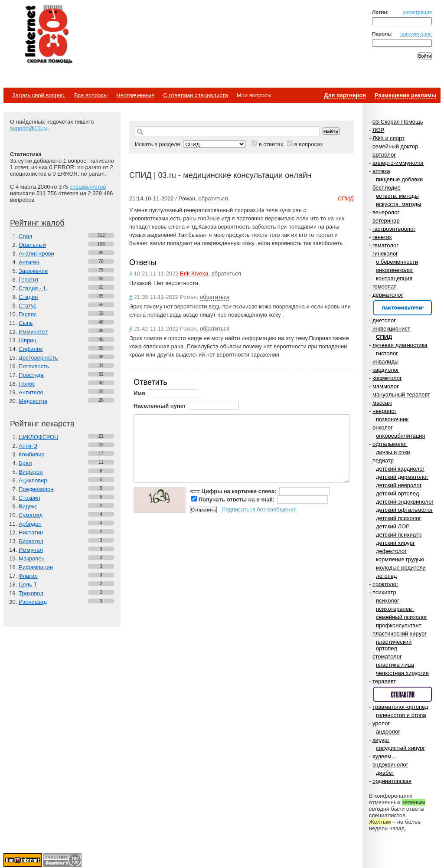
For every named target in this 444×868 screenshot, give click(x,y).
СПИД (384, 337)
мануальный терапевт (401, 395)
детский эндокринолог (405, 502)
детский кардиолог (400, 469)
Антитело (31, 392)
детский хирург (395, 543)
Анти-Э (28, 446)
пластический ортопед (394, 645)
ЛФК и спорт (388, 138)
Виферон (31, 472)
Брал (25, 463)
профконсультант (399, 625)
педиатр (383, 460)
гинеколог (385, 254)
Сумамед (31, 515)
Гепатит (29, 280)
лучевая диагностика (400, 345)
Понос (27, 384)
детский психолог (398, 518)
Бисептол (31, 541)
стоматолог (387, 657)
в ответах (271, 144)
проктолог (385, 584)
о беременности (397, 262)
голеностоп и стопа (401, 715)
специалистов (88, 187)
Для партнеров (345, 95)
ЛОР (378, 130)
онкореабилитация (401, 436)
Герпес (28, 314)
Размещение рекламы (405, 95)
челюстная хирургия (402, 673)
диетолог (384, 320)
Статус (28, 306)
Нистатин (31, 532)
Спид (25, 236)
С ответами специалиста (195, 95)
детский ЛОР (393, 526)
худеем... (384, 756)
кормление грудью (400, 559)
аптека (381, 171)
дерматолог (388, 295)
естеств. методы (397, 196)
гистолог (387, 353)
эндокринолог (390, 765)
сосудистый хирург (400, 748)
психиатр (384, 592)
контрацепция (394, 278)
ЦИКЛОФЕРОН (39, 437)
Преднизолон (36, 489)
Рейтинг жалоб (37, 223)
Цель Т (28, 585)
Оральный (32, 245)
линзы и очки (393, 452)
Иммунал (31, 550)
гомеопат (384, 287)
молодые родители (401, 568)
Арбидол (30, 524)
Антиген (29, 262)
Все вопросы (91, 95)
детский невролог (399, 485)
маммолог (386, 386)
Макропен (32, 558)
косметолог (387, 378)
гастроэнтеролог (394, 229)
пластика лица (395, 665)
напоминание (416, 34)
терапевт (384, 681)
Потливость (34, 366)
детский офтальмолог (404, 510)
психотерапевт (395, 609)
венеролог (386, 212)
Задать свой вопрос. (39, 95)
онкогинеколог (395, 270)
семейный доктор (395, 146)
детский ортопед (397, 493)
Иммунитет (33, 332)
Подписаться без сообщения (259, 509)
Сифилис (31, 349)
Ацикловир (33, 480)
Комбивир (32, 454)
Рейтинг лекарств (42, 424)
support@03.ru (29, 128)
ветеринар (386, 221)
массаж (382, 403)
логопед (386, 576)
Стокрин (29, 498)
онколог (383, 427)
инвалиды (385, 362)
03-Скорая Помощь (398, 122)
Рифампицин (36, 567)
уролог (381, 723)
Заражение (33, 271)
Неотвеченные (135, 95)
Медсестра (33, 401)
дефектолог (391, 551)
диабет (385, 773)
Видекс (28, 506)
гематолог (385, 245)
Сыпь (26, 323)
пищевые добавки (399, 179)
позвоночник (392, 419)
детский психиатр (399, 535)
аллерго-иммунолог (398, 163)
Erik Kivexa (194, 274)
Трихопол (31, 593)
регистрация (417, 12)
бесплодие (387, 188)
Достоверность (38, 358)
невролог (384, 411)
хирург (381, 740)
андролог (388, 732)
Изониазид (33, 602)
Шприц (28, 340)
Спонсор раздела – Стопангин (403, 694)
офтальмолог (390, 444)
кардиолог (386, 370)
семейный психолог (402, 617)
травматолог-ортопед (400, 707)
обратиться (213, 198)
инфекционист (391, 329)
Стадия (28, 297)
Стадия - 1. (33, 288)
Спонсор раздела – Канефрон (403, 308)
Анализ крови (36, 254)
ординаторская (392, 781)
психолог (388, 601)
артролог (384, 155)
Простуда (31, 375)
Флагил (28, 576)
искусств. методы (398, 204)
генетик (382, 237)
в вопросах (308, 144)
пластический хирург (400, 634)
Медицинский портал (48, 35)
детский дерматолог (402, 477)
